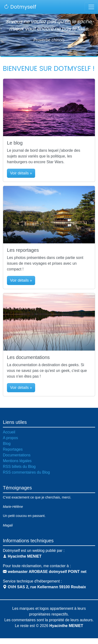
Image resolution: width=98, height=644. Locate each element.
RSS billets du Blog (19, 467)
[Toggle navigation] (91, 7)
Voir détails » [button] (21, 173)
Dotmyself (20, 7)
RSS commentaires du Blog (26, 472)
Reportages (13, 449)
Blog (7, 444)
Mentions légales (17, 461)
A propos (10, 438)
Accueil (9, 432)
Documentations (17, 455)
